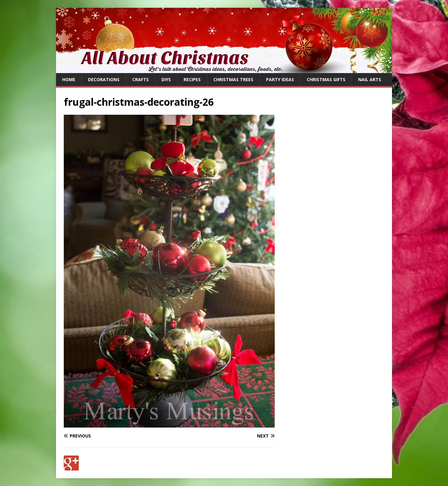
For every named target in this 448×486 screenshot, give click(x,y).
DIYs (166, 79)
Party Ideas (280, 79)
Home (69, 79)
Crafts (140, 79)
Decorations (104, 79)
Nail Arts (370, 79)
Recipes (192, 79)
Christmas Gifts (326, 79)
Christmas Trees (233, 79)
